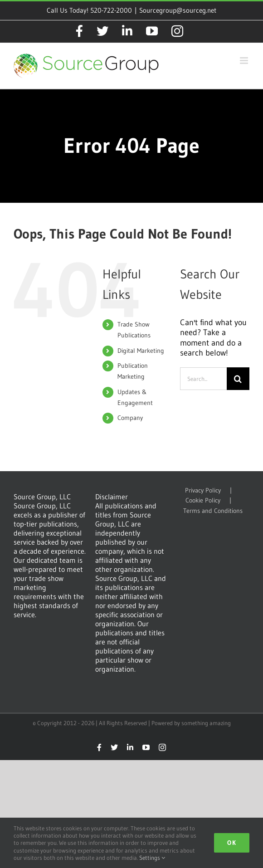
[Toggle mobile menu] (245, 61)
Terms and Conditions (213, 511)
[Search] (238, 379)
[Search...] (203, 379)
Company (130, 418)
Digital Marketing (141, 351)
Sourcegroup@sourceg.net (178, 10)
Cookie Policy (203, 500)
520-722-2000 (111, 10)
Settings (152, 858)
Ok (232, 843)
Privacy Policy (203, 490)
